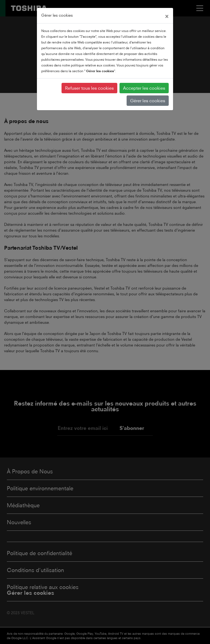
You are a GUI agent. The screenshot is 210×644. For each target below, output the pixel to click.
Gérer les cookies (148, 101)
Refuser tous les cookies (89, 88)
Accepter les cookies (144, 88)
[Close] (167, 16)
